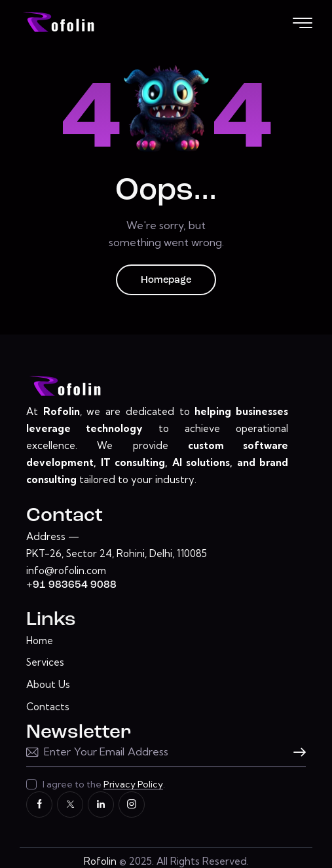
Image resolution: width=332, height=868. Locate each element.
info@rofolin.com (66, 570)
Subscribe (296, 752)
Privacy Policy (133, 785)
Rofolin (100, 861)
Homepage (166, 280)
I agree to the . (104, 784)
